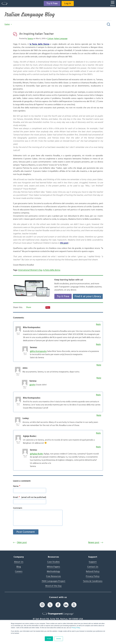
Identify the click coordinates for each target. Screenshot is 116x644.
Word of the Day (53, 586)
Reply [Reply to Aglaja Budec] (98, 433)
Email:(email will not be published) (30, 497)
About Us (19, 562)
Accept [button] (49, 639)
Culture (50, 39)
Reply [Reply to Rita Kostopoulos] (98, 324)
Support (93, 562)
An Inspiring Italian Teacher (36, 34)
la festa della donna (52, 270)
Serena (30, 39)
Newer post (94, 542)
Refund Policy (93, 571)
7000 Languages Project (53, 581)
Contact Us (93, 567)
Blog (19, 567)
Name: (17, 486)
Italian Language (61, 39)
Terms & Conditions (93, 581)
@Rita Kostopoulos (38, 351)
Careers (19, 571)
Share (29, 307)
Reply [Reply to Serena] (98, 344)
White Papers (53, 567)
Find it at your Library (88, 296)
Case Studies (53, 562)
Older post (22, 542)
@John (32, 385)
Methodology (53, 571)
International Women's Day (30, 270)
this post (64, 243)
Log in (68, 3)
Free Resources (53, 576)
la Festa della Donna (39, 44)
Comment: (18, 508)
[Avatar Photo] (18, 328)
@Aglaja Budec (37, 454)
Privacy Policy (76, 628)
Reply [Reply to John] (99, 365)
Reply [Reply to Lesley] (99, 415)
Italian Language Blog (30, 14)
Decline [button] (59, 639)
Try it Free (52, 3)
